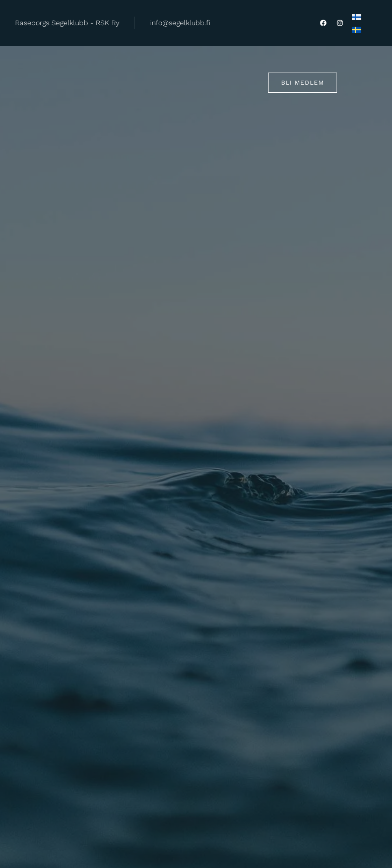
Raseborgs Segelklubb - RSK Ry (67, 23)
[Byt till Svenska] (357, 30)
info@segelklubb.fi (180, 23)
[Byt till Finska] (357, 17)
